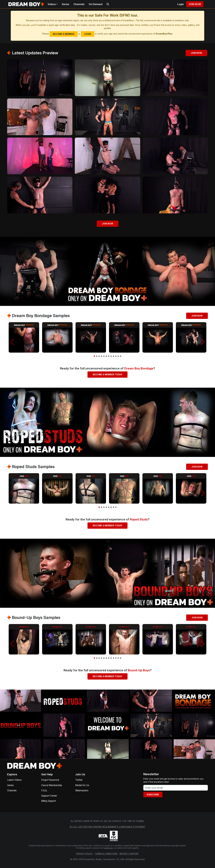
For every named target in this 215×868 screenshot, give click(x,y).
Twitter (79, 780)
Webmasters (82, 790)
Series (66, 4)
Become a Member (64, 34)
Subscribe (153, 795)
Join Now (195, 4)
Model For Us (82, 785)
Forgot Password (50, 780)
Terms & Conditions (106, 854)
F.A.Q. (44, 790)
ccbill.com (108, 848)
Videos (52, 4)
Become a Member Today (107, 374)
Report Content (129, 854)
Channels (79, 4)
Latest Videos (14, 780)
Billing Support (49, 801)
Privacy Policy (84, 854)
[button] (12, 342)
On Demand (96, 4)
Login (181, 4)
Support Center (49, 796)
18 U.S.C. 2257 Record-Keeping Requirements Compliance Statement (107, 827)
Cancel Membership (52, 785)
